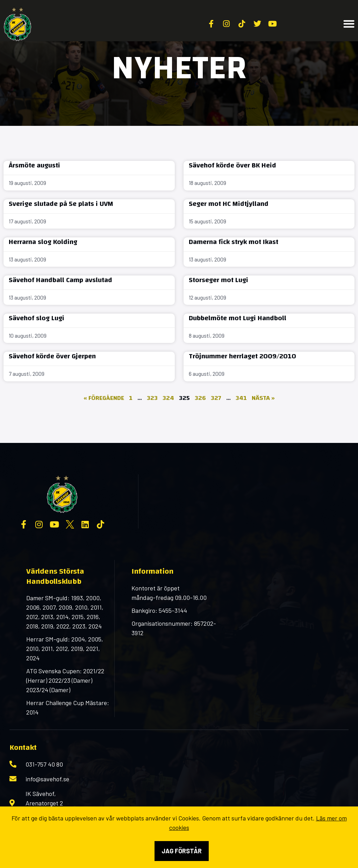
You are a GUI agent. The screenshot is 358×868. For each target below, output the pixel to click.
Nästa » (263, 398)
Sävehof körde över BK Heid (232, 165)
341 (241, 398)
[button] (349, 24)
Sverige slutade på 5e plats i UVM (61, 204)
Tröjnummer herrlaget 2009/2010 (242, 356)
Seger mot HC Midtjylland (229, 204)
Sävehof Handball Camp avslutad (60, 280)
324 (168, 398)
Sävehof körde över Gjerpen (52, 356)
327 (216, 398)
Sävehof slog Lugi (37, 318)
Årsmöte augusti (34, 165)
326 (200, 398)
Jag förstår (182, 851)
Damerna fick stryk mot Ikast (234, 242)
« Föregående (104, 398)
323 (152, 398)
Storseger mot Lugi (219, 280)
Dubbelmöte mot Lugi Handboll (238, 318)
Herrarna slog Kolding (43, 242)
